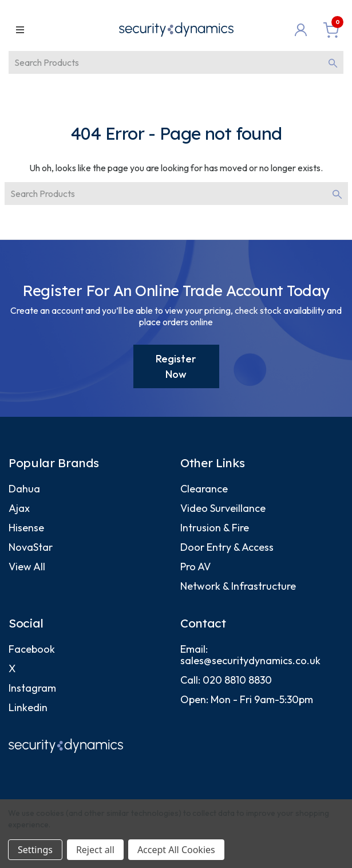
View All (27, 567)
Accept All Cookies (176, 850)
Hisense (26, 528)
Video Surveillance (223, 508)
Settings (35, 850)
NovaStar (31, 547)
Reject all (95, 850)
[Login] (303, 30)
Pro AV (195, 567)
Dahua (24, 489)
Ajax (19, 508)
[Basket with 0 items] (331, 30)
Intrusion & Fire (215, 528)
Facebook (32, 649)
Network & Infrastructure (238, 586)
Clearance (204, 489)
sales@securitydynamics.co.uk (250, 660)
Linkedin (28, 707)
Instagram (32, 688)
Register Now (176, 366)
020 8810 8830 (237, 680)
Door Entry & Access (227, 547)
